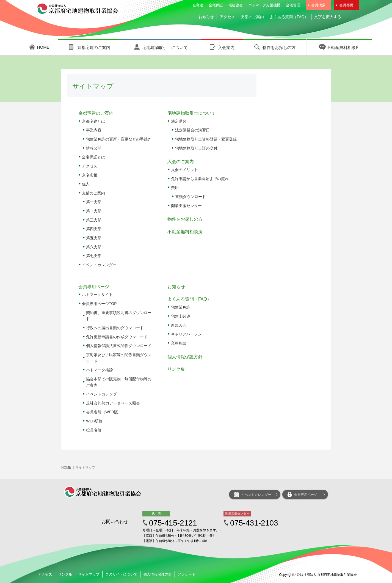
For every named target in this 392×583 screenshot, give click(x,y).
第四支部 (94, 229)
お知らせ (206, 17)
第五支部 (94, 238)
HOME (66, 468)
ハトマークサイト (97, 295)
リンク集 (176, 369)
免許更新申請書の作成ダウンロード (117, 337)
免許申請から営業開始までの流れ (200, 179)
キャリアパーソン (186, 334)
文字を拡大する (328, 17)
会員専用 (346, 5)
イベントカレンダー (99, 265)
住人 (86, 184)
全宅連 (198, 5)
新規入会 (179, 325)
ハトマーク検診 (100, 370)
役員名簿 (94, 430)
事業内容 (94, 130)
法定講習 (179, 121)
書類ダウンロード (191, 197)
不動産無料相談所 (185, 232)
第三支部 (94, 220)
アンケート (187, 574)
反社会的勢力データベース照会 (113, 403)
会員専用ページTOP (99, 304)
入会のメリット (184, 170)
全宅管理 (293, 5)
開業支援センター (186, 206)
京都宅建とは (93, 121)
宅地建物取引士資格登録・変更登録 (206, 139)
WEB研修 (94, 421)
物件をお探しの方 (185, 219)
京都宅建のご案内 (96, 113)
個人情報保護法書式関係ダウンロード (119, 346)
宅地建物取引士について (192, 113)
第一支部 (94, 202)
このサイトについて (121, 574)
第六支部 (94, 247)
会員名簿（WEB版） (104, 412)
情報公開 (94, 148)
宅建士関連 (181, 316)
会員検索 (318, 5)
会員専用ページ (94, 287)
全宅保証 (216, 5)
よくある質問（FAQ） (289, 17)
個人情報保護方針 (185, 357)
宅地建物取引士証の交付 (196, 148)
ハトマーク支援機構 (264, 5)
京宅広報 (90, 175)
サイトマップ (85, 468)
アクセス (227, 17)
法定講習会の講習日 (192, 130)
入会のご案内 (181, 162)
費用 (175, 188)
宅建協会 (236, 5)
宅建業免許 (181, 307)
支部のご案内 (252, 17)
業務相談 (179, 343)
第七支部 (94, 256)
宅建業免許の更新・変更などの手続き (119, 139)
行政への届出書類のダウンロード (115, 328)
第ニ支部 (94, 211)
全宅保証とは (93, 157)
